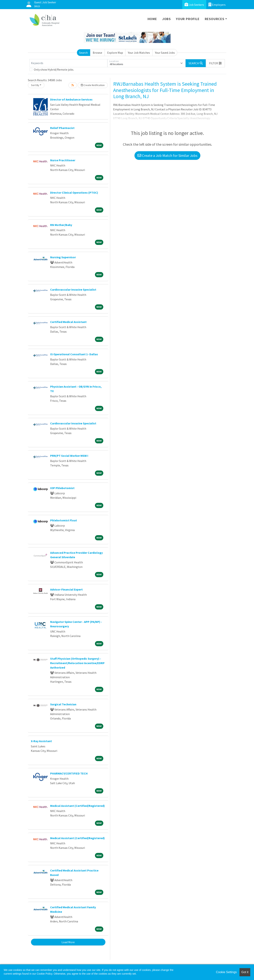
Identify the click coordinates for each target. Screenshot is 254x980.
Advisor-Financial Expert (66, 589)
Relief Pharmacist (62, 128)
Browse (97, 53)
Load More (68, 942)
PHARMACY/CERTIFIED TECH (69, 773)
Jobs (166, 19)
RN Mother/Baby (61, 225)
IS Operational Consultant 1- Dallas (74, 354)
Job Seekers (194, 5)
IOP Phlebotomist (62, 488)
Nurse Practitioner (63, 160)
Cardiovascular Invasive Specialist (73, 290)
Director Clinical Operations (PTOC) (74, 193)
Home (152, 19)
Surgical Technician (63, 704)
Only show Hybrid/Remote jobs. (54, 69)
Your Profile (188, 19)
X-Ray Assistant (41, 741)
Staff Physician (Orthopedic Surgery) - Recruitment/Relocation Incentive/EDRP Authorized (77, 663)
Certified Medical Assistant (68, 322)
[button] (215, 63)
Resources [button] (215, 19)
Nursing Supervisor (63, 257)
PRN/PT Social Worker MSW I (69, 456)
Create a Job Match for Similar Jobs (167, 155)
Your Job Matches (139, 53)
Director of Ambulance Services (71, 99)
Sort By (35, 85)
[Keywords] (68, 63)
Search (83, 53)
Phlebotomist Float (64, 520)
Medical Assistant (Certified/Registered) (77, 806)
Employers (217, 5)
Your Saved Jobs (165, 53)
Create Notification (93, 85)
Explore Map (115, 53)
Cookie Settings (226, 972)
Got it (245, 972)
